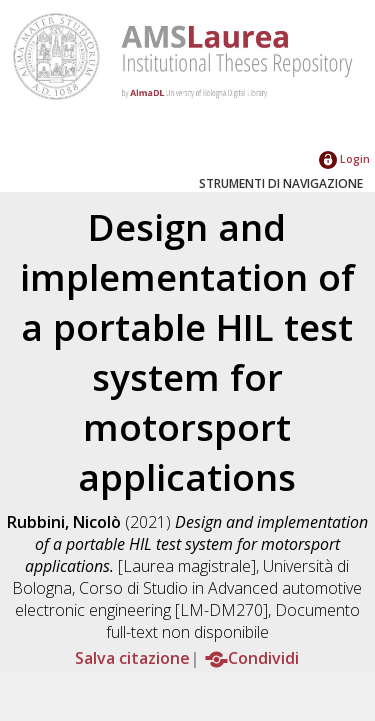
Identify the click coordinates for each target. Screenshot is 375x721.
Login (344, 158)
